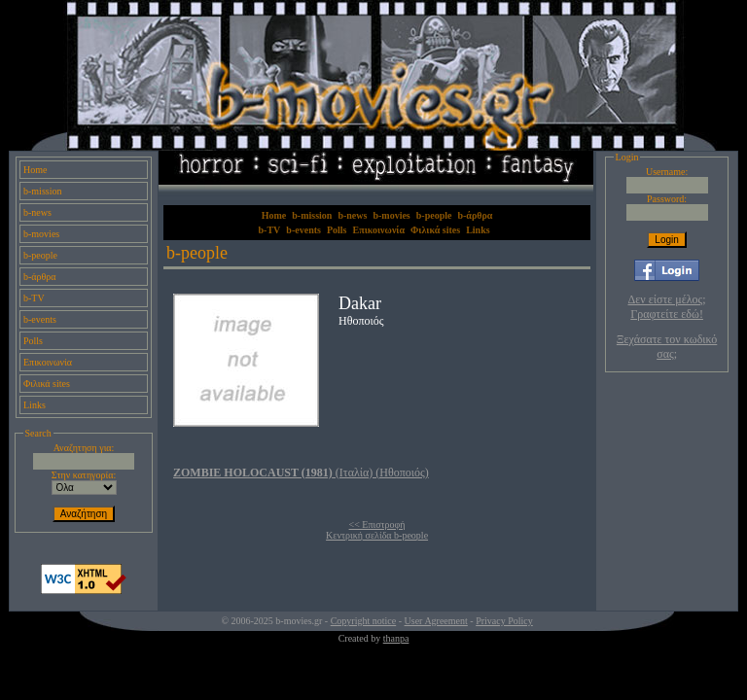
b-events (40, 319)
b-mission (42, 191)
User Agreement (436, 621)
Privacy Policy (504, 621)
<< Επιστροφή (377, 525)
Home (35, 170)
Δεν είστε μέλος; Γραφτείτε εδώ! (667, 307)
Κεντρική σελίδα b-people (377, 535)
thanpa (396, 638)
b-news (37, 212)
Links (35, 405)
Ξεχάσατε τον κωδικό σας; (667, 347)
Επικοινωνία (48, 362)
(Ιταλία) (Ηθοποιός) (301, 472)
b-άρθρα (40, 277)
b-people (40, 255)
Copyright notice (364, 621)
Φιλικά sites (47, 384)
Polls (33, 341)
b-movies (41, 234)
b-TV (34, 298)
